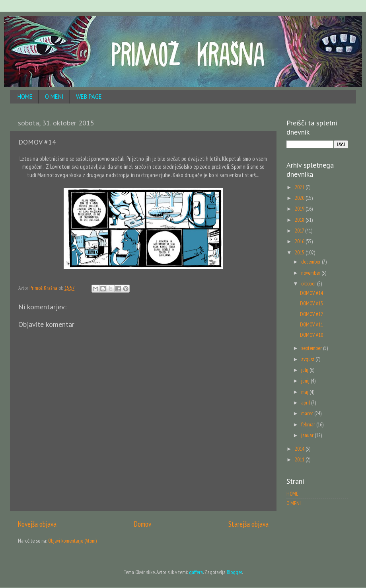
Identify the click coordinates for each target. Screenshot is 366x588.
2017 (300, 231)
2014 (300, 449)
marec (308, 413)
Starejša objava (248, 524)
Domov (143, 524)
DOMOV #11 (311, 324)
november (311, 273)
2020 (300, 198)
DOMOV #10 (311, 335)
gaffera (196, 572)
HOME (25, 97)
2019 (300, 209)
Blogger (234, 572)
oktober (309, 283)
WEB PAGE (89, 97)
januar (308, 435)
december (311, 262)
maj (305, 392)
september (312, 348)
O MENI (54, 97)
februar (309, 424)
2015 (300, 252)
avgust (308, 359)
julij (305, 370)
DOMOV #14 (311, 293)
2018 (300, 220)
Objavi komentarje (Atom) (72, 541)
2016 (300, 241)
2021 (300, 187)
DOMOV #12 (311, 314)
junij (306, 381)
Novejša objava (37, 524)
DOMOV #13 (311, 303)
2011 (300, 459)
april (306, 402)
